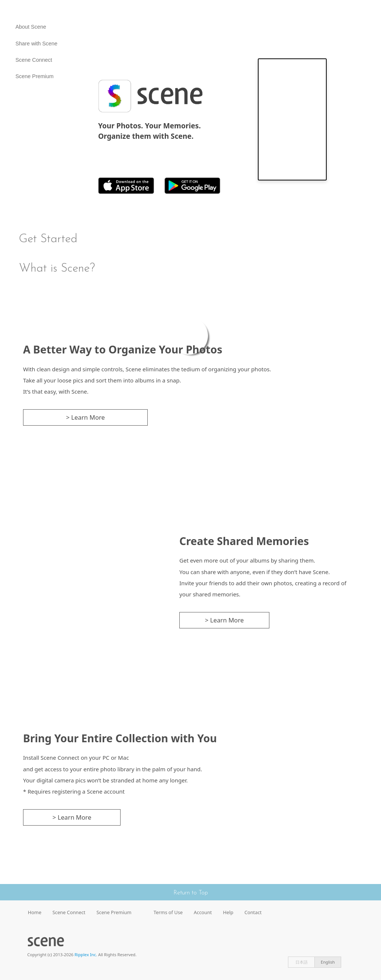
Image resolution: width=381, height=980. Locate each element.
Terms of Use (168, 912)
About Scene (31, 27)
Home (35, 912)
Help (228, 912)
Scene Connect (34, 60)
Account (203, 912)
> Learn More (85, 417)
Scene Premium (35, 76)
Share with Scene (37, 44)
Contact (253, 912)
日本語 (302, 962)
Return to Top (191, 893)
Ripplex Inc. (86, 955)
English (328, 962)
